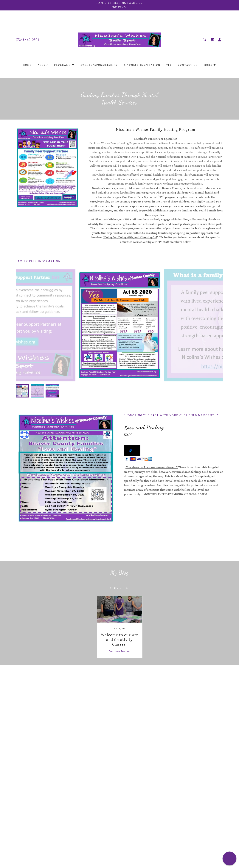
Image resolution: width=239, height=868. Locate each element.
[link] (120, 40)
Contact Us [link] (188, 65)
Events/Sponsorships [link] (99, 65)
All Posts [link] (115, 588)
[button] (220, 40)
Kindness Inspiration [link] (142, 65)
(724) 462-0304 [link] (27, 40)
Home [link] (27, 65)
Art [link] (128, 588)
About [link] (43, 65)
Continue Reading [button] (119, 651)
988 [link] (169, 65)
